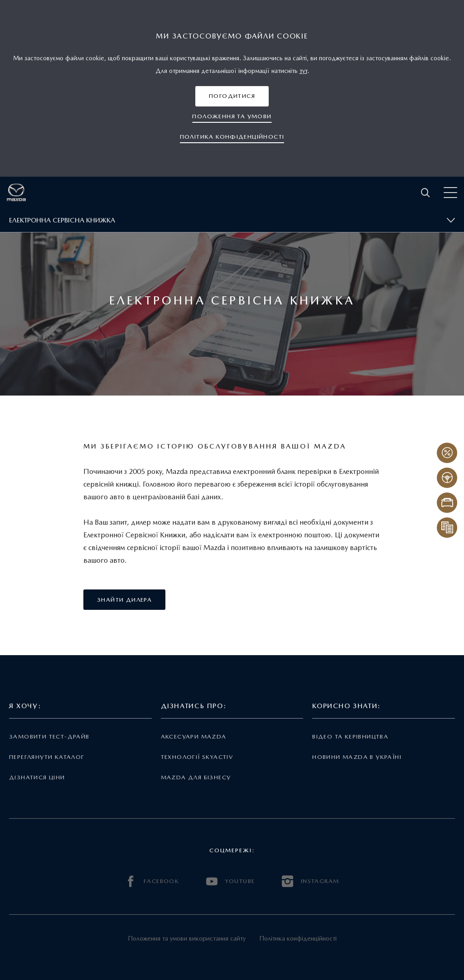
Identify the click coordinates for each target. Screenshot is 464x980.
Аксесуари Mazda (194, 736)
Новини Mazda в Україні (357, 757)
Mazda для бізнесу (196, 777)
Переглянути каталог (47, 757)
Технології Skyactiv (197, 757)
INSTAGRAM (310, 881)
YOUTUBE (230, 881)
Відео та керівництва (350, 736)
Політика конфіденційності (298, 938)
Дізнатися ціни (37, 777)
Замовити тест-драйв (49, 736)
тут (303, 71)
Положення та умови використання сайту (187, 938)
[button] (232, 96)
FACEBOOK (152, 881)
